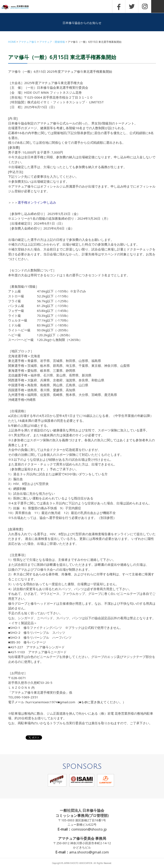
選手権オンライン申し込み (37, 202)
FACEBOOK (119, 6)
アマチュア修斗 (28, 42)
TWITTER (132, 6)
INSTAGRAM (145, 6)
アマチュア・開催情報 (52, 42)
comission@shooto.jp (89, 829)
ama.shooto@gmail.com (89, 852)
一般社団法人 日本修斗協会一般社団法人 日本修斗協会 (18, 7)
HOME (12, 42)
